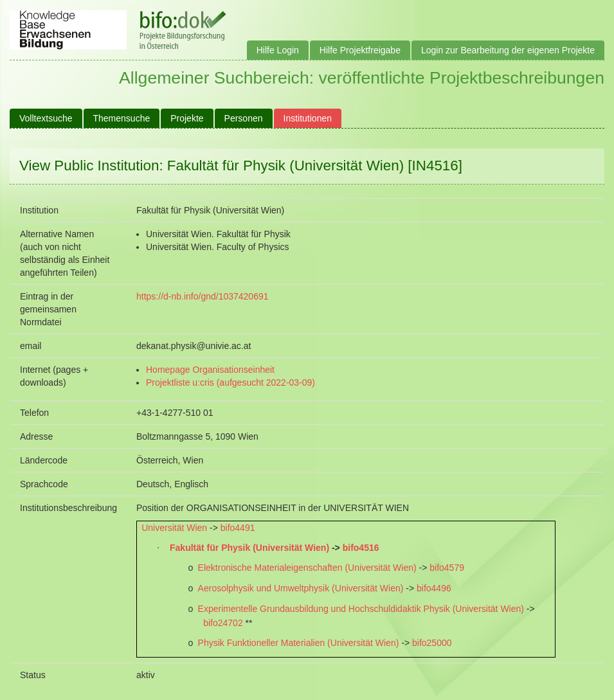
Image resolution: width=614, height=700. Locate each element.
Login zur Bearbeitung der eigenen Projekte (508, 50)
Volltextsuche (46, 118)
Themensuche (122, 118)
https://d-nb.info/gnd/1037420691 (203, 296)
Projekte (187, 118)
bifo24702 (223, 623)
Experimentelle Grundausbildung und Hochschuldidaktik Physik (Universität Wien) (361, 609)
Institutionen (308, 118)
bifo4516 (361, 548)
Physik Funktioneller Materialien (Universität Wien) (299, 643)
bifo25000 (432, 643)
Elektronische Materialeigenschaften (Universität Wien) (307, 568)
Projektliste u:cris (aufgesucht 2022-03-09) (230, 382)
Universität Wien (174, 528)
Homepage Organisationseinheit (210, 370)
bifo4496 (434, 588)
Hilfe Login (278, 50)
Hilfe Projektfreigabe (360, 50)
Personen (244, 118)
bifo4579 (447, 568)
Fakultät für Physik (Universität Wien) (249, 548)
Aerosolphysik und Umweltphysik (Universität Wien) (301, 588)
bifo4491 (238, 528)
